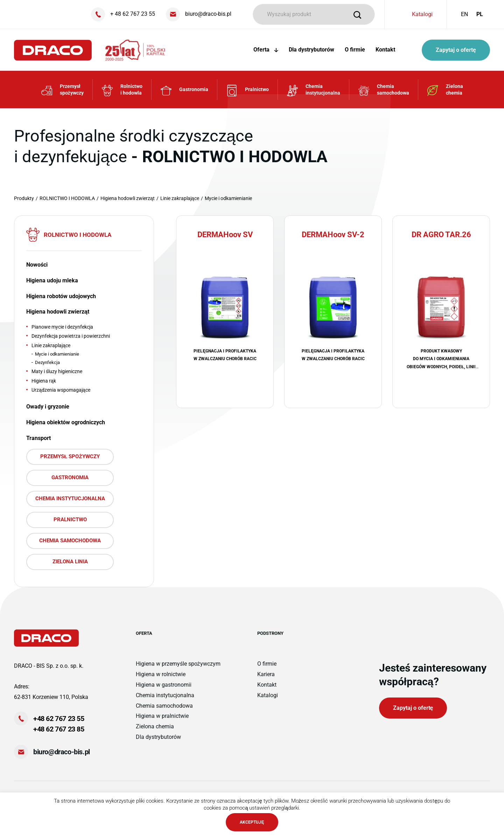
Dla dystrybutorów (311, 50)
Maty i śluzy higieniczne (57, 371)
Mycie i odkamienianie (57, 354)
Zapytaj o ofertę (456, 50)
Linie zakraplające (51, 345)
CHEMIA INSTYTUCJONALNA (70, 499)
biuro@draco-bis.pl (62, 752)
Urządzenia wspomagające (61, 390)
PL (480, 14)
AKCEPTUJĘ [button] (252, 822)
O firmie (355, 50)
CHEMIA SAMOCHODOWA (70, 541)
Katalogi (422, 14)
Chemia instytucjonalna (165, 695)
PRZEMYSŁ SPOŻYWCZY (70, 456)
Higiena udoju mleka (52, 280)
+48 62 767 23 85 (59, 729)
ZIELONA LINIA (70, 562)
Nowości (37, 265)
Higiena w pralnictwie (162, 716)
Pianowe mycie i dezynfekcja (62, 327)
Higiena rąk (44, 381)
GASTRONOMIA (70, 478)
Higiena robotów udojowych (61, 296)
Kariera (266, 674)
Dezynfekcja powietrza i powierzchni (71, 336)
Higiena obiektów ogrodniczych (66, 422)
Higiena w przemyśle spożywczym (178, 664)
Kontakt (385, 50)
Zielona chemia (155, 726)
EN (464, 14)
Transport (38, 438)
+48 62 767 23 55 (59, 719)
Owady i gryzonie (48, 407)
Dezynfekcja (47, 362)
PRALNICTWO (70, 520)
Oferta (266, 50)
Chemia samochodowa (164, 706)
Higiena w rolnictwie (161, 674)
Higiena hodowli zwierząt (58, 312)
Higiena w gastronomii (164, 685)
